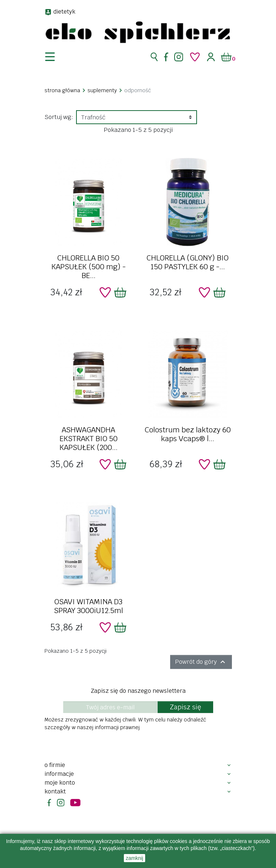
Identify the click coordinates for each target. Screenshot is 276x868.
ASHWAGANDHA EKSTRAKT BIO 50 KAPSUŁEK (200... (89, 439)
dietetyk (64, 12)
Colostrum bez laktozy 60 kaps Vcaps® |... (188, 434)
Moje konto (60, 783)
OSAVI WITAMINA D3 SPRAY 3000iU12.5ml (89, 606)
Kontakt (55, 791)
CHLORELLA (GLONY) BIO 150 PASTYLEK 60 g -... (188, 262)
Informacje (59, 774)
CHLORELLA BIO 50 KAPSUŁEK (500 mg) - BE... (89, 267)
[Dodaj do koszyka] (120, 292)
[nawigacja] (54, 57)
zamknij (134, 858)
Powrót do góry (201, 662)
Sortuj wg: (59, 117)
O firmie (55, 765)
